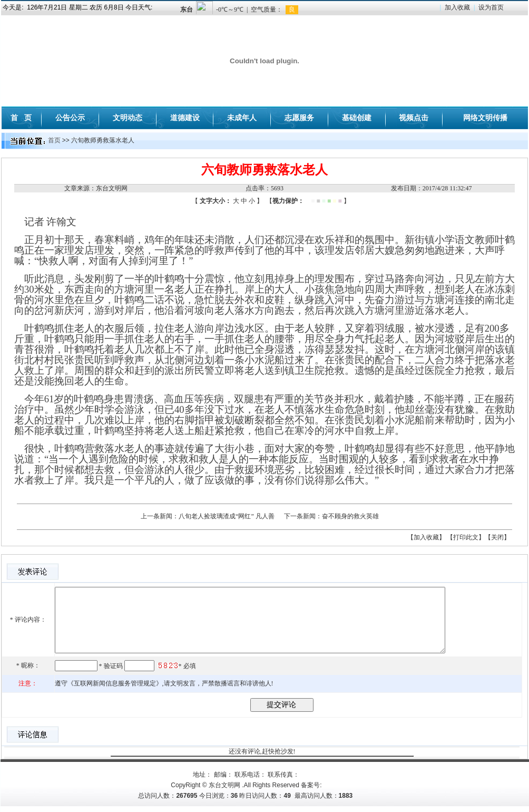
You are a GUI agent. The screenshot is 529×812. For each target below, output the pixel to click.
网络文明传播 (485, 118)
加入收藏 (457, 7)
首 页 (21, 118)
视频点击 (414, 118)
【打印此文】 (466, 537)
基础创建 (357, 118)
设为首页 (491, 7)
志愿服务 (299, 118)
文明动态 (128, 118)
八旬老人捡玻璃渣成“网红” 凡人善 (227, 516)
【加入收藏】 (426, 537)
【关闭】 (497, 537)
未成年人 (242, 118)
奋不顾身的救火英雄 (350, 516)
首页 (54, 140)
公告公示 (70, 118)
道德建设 (185, 118)
